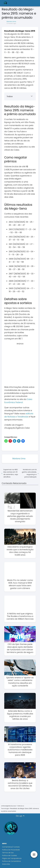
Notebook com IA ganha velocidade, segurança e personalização (29, 473)
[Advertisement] (20, 365)
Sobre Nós (6, 864)
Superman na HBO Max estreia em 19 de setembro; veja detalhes (11, 473)
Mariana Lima (11, 21)
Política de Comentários (11, 861)
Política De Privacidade (11, 850)
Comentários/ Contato (11, 847)
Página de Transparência (12, 858)
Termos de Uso (8, 853)
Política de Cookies (10, 855)
